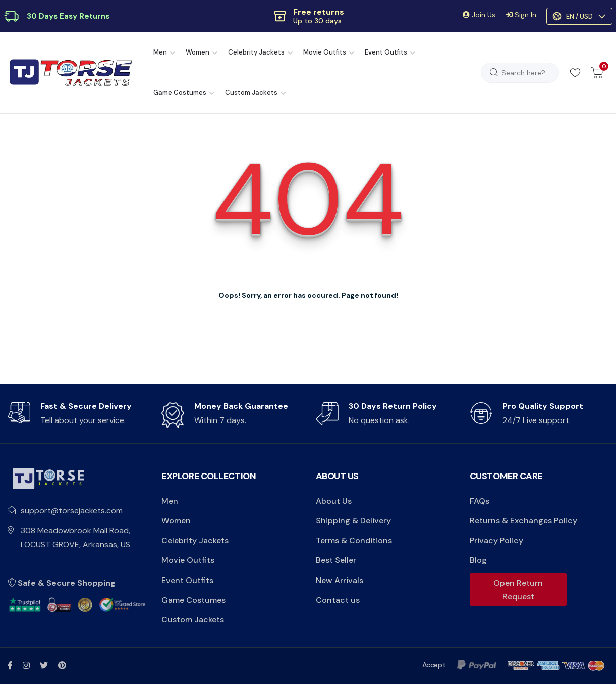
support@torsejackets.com (72, 511)
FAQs (480, 501)
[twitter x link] (44, 665)
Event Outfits (386, 52)
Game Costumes (180, 93)
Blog (478, 560)
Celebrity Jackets (256, 52)
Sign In (521, 15)
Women (198, 52)
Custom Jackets (251, 93)
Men (160, 52)
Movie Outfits (325, 52)
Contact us (338, 600)
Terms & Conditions (354, 540)
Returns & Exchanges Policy (523, 521)
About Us (334, 501)
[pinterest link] (62, 665)
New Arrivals (340, 580)
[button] (308, 16)
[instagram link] (26, 665)
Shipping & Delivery (353, 521)
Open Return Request (518, 590)
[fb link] (10, 665)
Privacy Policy (496, 540)
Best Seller (336, 560)
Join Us (479, 15)
